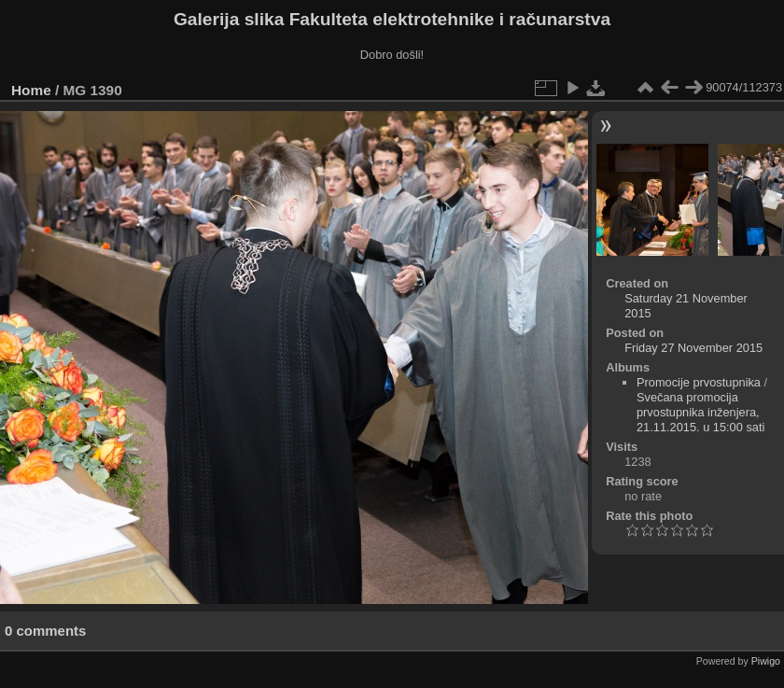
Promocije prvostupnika (699, 382)
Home (31, 90)
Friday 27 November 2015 (693, 348)
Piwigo (766, 661)
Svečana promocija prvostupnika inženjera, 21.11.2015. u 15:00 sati (700, 412)
